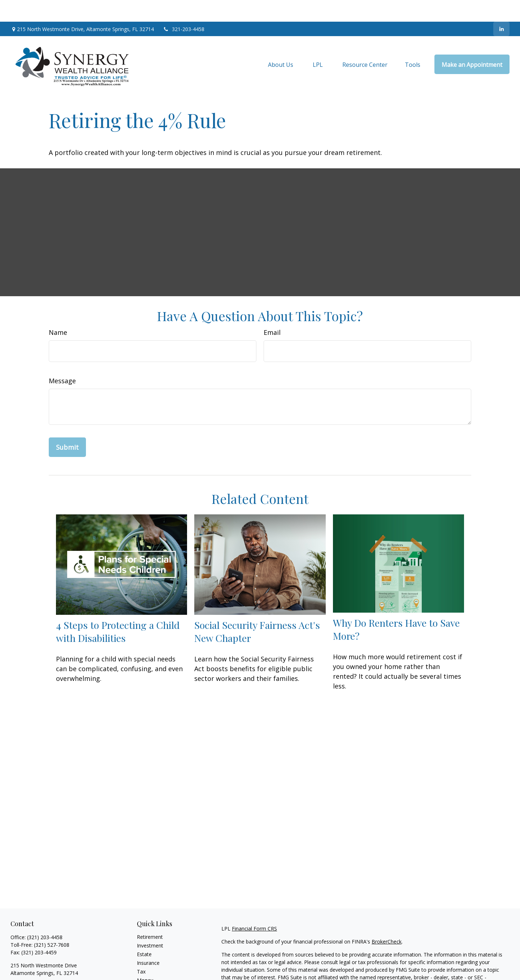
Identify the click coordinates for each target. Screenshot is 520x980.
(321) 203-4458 (45, 916)
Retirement (150, 915)
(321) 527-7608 (52, 923)
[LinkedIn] (501, 7)
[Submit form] (67, 426)
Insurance (148, 941)
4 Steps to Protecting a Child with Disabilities (118, 610)
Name (58, 311)
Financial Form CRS (254, 907)
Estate (144, 932)
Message (62, 359)
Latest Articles (153, 976)
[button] (281, 43)
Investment (150, 924)
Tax (141, 950)
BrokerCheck (387, 920)
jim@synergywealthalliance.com (48, 964)
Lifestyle (147, 967)
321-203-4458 (184, 7)
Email (272, 311)
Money (145, 959)
